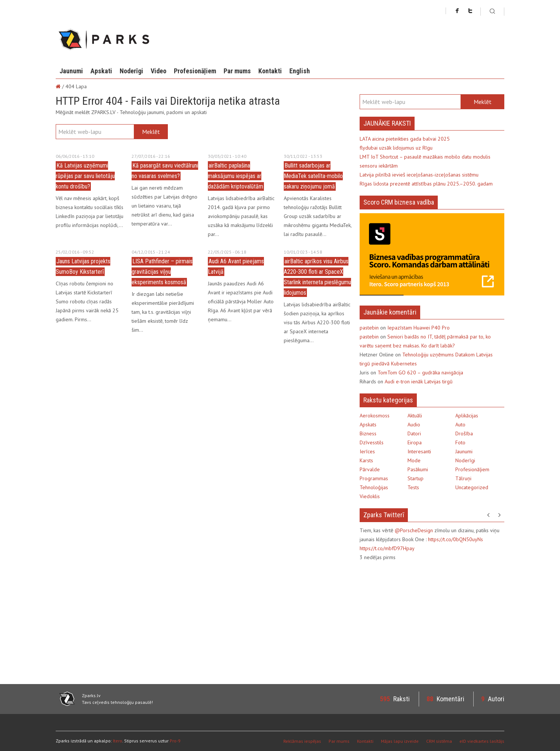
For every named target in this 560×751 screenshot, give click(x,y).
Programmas (374, 478)
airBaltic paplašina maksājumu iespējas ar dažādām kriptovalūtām (236, 176)
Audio (414, 424)
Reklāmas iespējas (302, 741)
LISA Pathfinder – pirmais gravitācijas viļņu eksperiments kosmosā (162, 272)
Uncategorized (472, 487)
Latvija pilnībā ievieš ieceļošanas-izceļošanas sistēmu (419, 175)
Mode (414, 460)
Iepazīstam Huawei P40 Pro (419, 328)
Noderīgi (131, 71)
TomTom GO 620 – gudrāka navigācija (420, 373)
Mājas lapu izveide (400, 741)
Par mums (237, 71)
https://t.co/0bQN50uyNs (456, 539)
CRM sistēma (439, 741)
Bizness (368, 433)
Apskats (368, 424)
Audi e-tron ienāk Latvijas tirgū (419, 381)
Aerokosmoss (375, 416)
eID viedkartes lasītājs (482, 741)
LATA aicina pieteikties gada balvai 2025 (405, 139)
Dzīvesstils (372, 442)
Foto (460, 442)
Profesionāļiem (195, 71)
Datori (414, 433)
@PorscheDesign (414, 530)
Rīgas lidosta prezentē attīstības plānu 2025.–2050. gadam (426, 184)
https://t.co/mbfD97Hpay (387, 548)
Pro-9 (175, 741)
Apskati (101, 71)
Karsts (366, 460)
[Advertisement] (422, 622)
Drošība (464, 433)
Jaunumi (71, 71)
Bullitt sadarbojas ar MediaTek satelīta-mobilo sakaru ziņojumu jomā (313, 176)
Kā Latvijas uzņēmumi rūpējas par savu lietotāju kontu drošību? (85, 176)
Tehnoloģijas (374, 487)
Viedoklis (370, 496)
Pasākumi (418, 469)
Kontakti (270, 71)
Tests (413, 487)
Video (159, 71)
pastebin (369, 328)
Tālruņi (463, 478)
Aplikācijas (467, 416)
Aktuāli (415, 416)
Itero (118, 741)
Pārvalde (370, 469)
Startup (416, 478)
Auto (460, 424)
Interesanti (419, 451)
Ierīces (367, 451)
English (300, 71)
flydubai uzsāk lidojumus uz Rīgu (396, 148)
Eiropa (415, 442)
